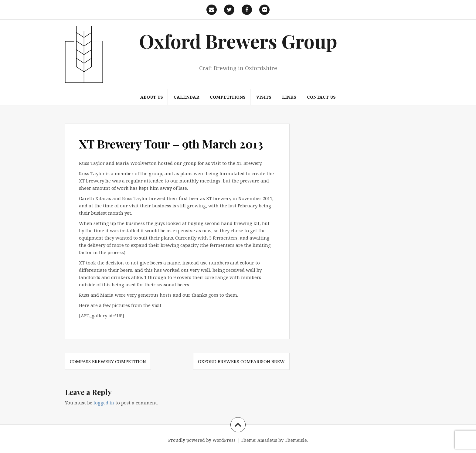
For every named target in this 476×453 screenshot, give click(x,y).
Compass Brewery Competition (108, 361)
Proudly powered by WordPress (202, 440)
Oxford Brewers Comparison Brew (241, 361)
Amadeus (267, 440)
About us (152, 97)
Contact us (321, 97)
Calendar (186, 97)
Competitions (228, 97)
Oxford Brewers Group (238, 41)
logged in (104, 403)
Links (289, 97)
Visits (264, 97)
